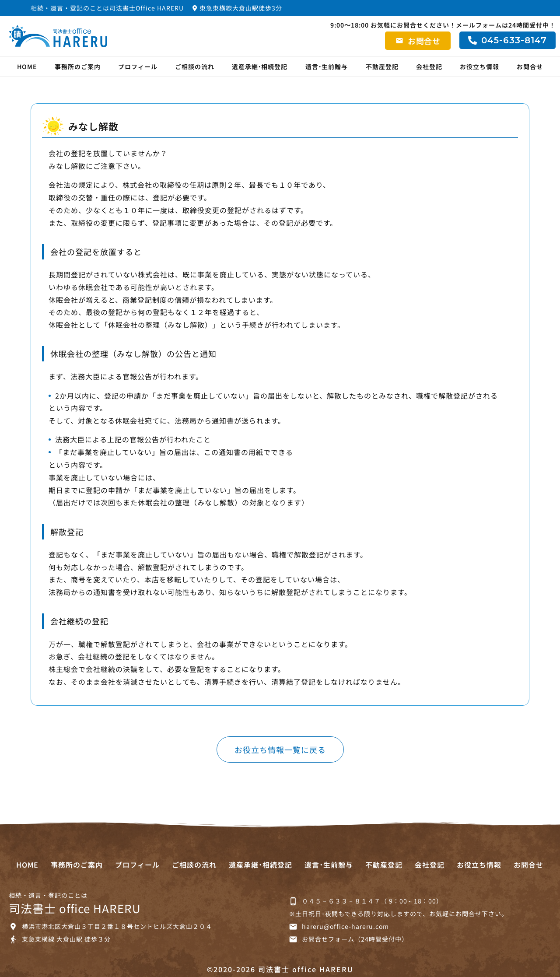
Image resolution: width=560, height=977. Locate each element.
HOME (27, 67)
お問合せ (530, 67)
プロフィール (138, 67)
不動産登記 (382, 67)
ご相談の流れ (195, 67)
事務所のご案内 (78, 67)
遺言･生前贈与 (327, 67)
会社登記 (429, 67)
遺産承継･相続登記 (260, 67)
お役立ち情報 (479, 67)
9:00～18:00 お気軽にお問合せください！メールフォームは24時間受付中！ (443, 25)
